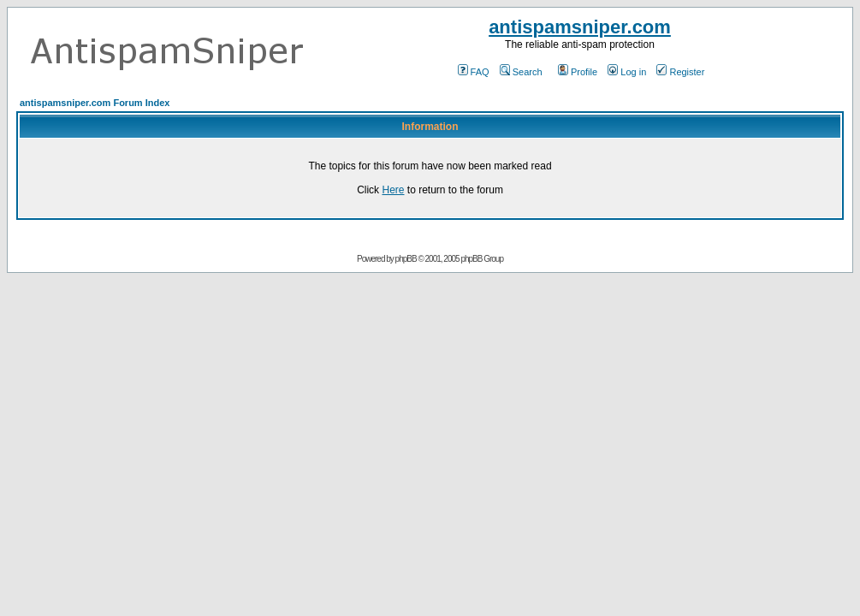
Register (680, 72)
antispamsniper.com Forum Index (95, 103)
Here (393, 190)
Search (521, 72)
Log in (627, 72)
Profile (578, 72)
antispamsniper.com (580, 27)
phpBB (406, 259)
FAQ (474, 72)
